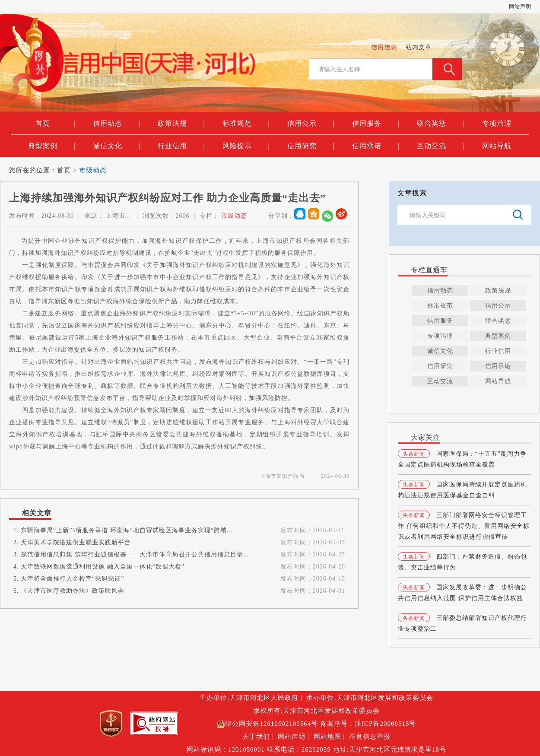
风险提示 (246, 146)
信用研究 (311, 146)
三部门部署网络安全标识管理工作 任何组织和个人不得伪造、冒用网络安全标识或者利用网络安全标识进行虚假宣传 (464, 526)
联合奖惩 (440, 124)
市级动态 (93, 170)
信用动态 (116, 124)
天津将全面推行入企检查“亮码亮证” (72, 579)
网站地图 (327, 737)
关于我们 (256, 737)
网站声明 (520, 6)
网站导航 (497, 146)
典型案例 (52, 146)
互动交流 (440, 146)
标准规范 (246, 124)
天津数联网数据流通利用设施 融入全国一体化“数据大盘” (103, 567)
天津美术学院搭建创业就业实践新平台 (76, 542)
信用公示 (311, 124)
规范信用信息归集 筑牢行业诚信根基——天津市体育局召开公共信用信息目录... (135, 554)
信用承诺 (376, 146)
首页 (55, 124)
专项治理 (497, 123)
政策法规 (181, 124)
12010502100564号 (289, 724)
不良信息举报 (370, 737)
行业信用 (181, 146)
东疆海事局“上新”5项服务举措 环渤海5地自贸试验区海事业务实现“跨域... (127, 530)
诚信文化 (116, 146)
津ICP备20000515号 (385, 724)
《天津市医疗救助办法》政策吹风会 (73, 591)
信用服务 (376, 124)
